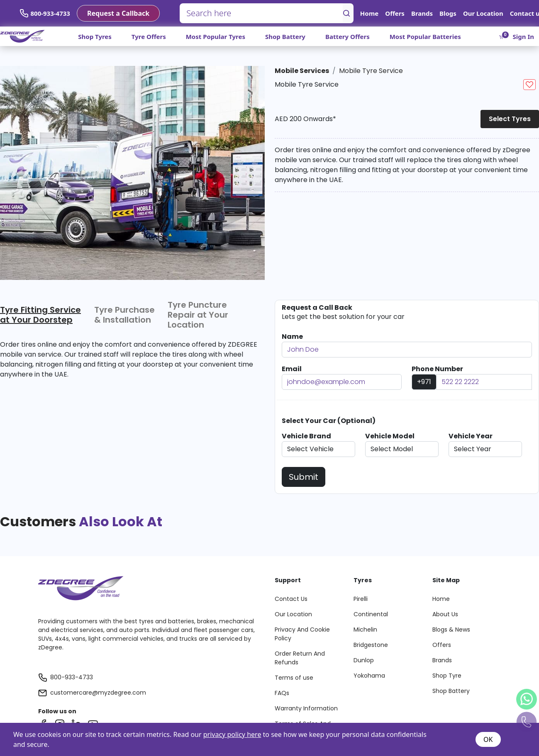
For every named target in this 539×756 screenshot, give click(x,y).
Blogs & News (451, 630)
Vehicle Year (471, 436)
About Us (445, 614)
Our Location (483, 13)
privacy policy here (232, 734)
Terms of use (294, 678)
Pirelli (361, 599)
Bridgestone (371, 645)
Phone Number (437, 369)
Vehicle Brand (306, 436)
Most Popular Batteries (425, 36)
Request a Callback (118, 13)
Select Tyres (510, 119)
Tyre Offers (149, 36)
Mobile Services (302, 71)
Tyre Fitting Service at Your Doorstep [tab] (40, 315)
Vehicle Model (390, 436)
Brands (422, 13)
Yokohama (369, 676)
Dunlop (364, 660)
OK (488, 739)
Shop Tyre (447, 676)
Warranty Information (306, 708)
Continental (371, 614)
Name (292, 337)
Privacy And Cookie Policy (302, 634)
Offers (395, 13)
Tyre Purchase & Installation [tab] (124, 315)
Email (292, 369)
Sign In (523, 36)
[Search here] (261, 13)
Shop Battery (285, 36)
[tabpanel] (129, 369)
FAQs (282, 693)
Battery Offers (348, 36)
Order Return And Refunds (300, 658)
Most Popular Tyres (216, 36)
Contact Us (291, 599)
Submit (304, 477)
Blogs (448, 13)
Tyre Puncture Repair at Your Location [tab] (198, 315)
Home (369, 13)
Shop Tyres (95, 36)
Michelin (365, 630)
